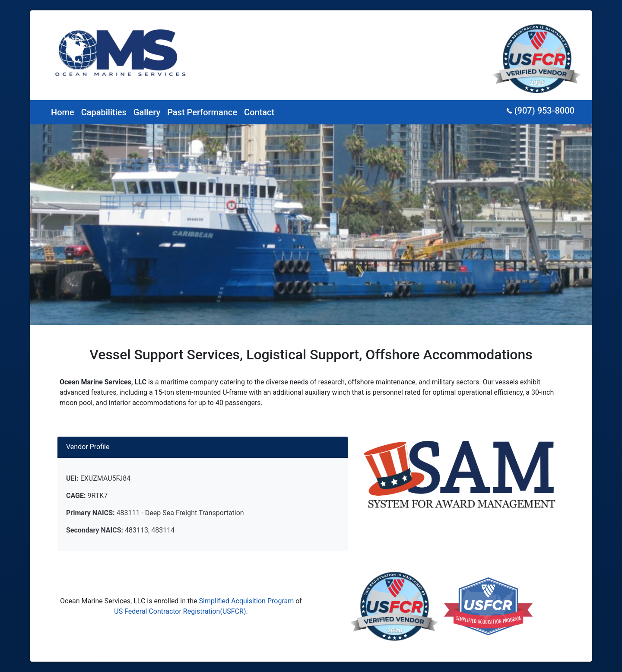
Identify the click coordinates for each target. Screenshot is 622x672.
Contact (259, 112)
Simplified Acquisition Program (247, 601)
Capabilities (104, 112)
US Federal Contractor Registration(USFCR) (180, 611)
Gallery (147, 112)
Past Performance (202, 112)
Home (63, 112)
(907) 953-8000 (541, 111)
